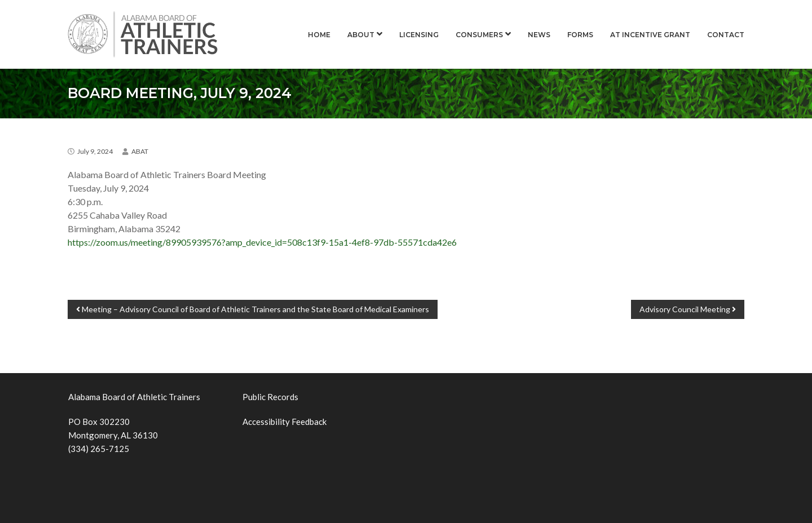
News (539, 35)
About (361, 35)
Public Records (270, 397)
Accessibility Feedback (284, 422)
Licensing (419, 35)
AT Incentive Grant (650, 35)
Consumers (479, 35)
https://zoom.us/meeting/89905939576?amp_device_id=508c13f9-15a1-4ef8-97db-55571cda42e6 (262, 242)
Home (319, 35)
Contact (726, 35)
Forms (580, 35)
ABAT (140, 151)
